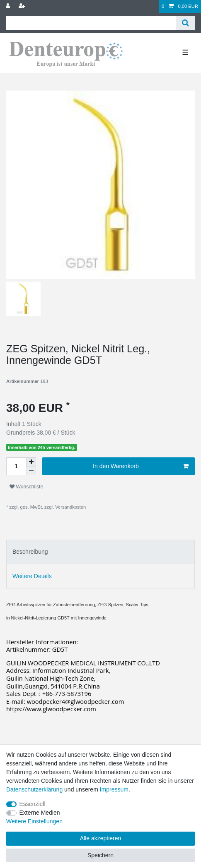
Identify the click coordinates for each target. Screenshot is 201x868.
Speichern (100, 855)
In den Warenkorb (141, 466)
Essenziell (33, 804)
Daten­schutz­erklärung (34, 789)
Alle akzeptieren (101, 838)
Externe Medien (40, 813)
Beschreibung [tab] (30, 552)
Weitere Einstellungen (34, 821)
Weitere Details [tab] (32, 576)
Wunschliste (26, 487)
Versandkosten (70, 507)
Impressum (114, 789)
